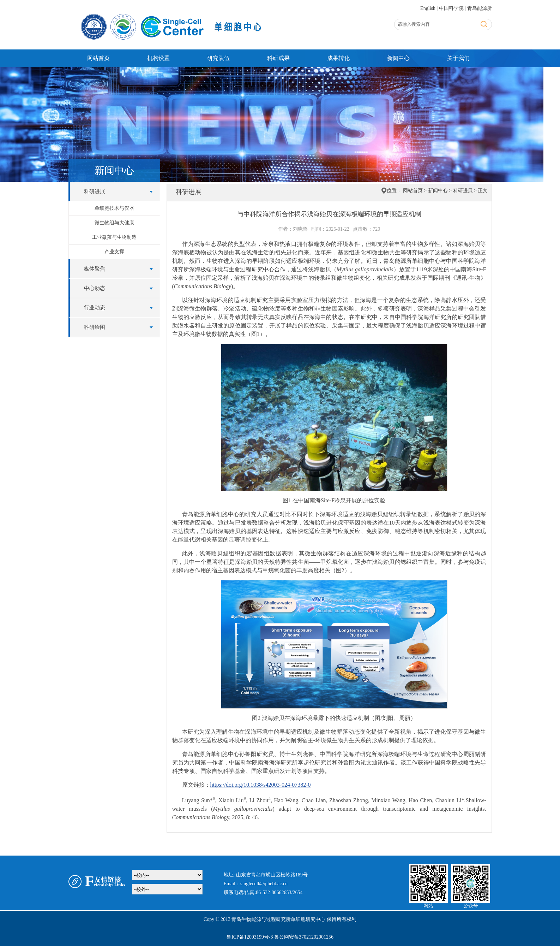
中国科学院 (451, 8)
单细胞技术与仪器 (114, 208)
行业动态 (95, 308)
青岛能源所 (480, 8)
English (428, 8)
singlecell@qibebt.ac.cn (264, 884)
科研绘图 (95, 327)
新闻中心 (398, 58)
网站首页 (98, 58)
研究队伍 (218, 58)
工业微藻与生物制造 (114, 237)
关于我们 (458, 58)
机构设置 (158, 58)
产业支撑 (114, 252)
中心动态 (95, 288)
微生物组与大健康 (114, 223)
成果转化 (338, 58)
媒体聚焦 (95, 269)
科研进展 (95, 191)
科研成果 (278, 58)
